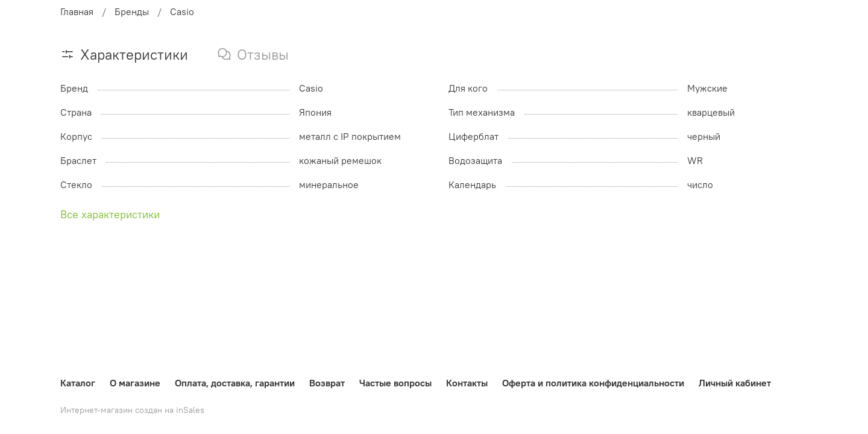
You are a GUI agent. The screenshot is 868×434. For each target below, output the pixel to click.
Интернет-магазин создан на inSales (132, 410)
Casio (182, 11)
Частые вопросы (395, 383)
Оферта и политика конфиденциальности (593, 383)
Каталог (78, 383)
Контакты (467, 383)
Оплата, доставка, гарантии (235, 383)
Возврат (327, 383)
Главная (77, 11)
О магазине (135, 383)
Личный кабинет (735, 383)
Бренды (132, 11)
